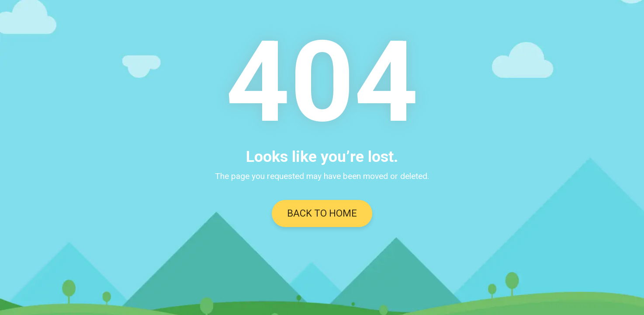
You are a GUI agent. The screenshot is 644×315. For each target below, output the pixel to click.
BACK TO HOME (322, 213)
